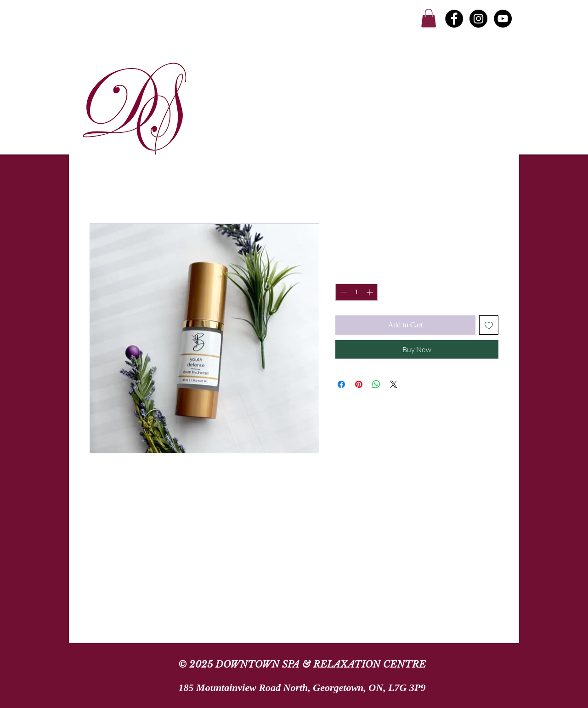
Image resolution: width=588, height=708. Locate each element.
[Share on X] (394, 384)
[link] (429, 18)
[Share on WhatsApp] (376, 384)
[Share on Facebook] (341, 384)
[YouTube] (503, 19)
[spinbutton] (356, 292)
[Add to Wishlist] (489, 325)
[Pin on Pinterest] (359, 384)
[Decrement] (342, 292)
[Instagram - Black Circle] (478, 19)
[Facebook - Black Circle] (454, 19)
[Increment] (370, 292)
